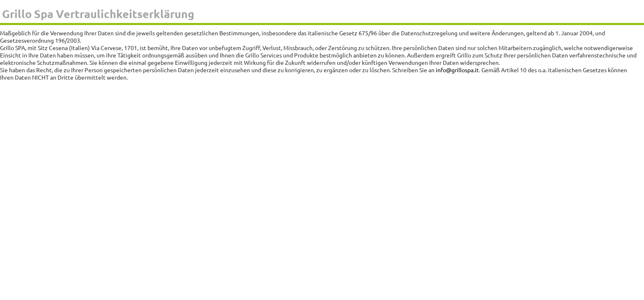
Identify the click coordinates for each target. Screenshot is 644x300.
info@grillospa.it (457, 70)
